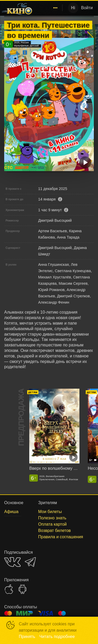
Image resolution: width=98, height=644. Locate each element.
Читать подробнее (57, 637)
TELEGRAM (30, 562)
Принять (27, 637)
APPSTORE (9, 589)
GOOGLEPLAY (22, 589)
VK (12, 562)
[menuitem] (55, 8)
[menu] (48, 8)
